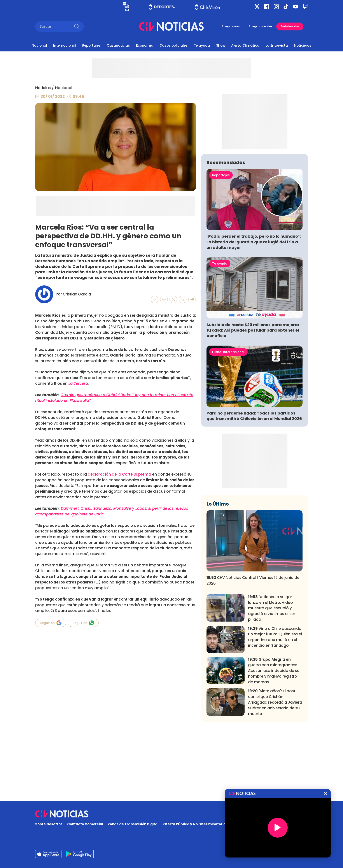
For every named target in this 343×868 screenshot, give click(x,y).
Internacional (65, 45)
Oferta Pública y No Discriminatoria (194, 824)
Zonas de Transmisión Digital (133, 824)
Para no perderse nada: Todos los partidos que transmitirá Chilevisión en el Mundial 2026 (254, 481)
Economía (145, 45)
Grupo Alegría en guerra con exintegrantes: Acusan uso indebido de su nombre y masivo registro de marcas (274, 735)
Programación (260, 26)
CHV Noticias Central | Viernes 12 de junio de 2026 (253, 645)
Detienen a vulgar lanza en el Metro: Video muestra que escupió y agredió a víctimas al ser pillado (272, 673)
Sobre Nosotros (49, 824)
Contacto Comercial (85, 824)
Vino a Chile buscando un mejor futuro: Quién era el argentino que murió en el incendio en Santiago (275, 702)
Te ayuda (202, 45)
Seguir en (51, 623)
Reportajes (91, 45)
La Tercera (78, 383)
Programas (231, 26)
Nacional (39, 45)
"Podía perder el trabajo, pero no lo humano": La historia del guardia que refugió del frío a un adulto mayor (254, 307)
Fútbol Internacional (228, 417)
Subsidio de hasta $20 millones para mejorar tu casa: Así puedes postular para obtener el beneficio (253, 395)
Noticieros (303, 45)
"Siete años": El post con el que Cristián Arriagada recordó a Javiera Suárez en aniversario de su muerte (275, 767)
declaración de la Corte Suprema (119, 474)
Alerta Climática (245, 45)
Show (221, 45)
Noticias (43, 88)
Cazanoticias (118, 45)
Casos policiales (174, 45)
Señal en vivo (290, 26)
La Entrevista (277, 45)
